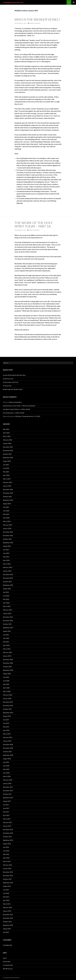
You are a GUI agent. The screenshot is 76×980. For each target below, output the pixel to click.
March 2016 (7, 861)
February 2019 (8, 737)
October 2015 (7, 879)
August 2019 (7, 716)
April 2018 (6, 773)
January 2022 (7, 613)
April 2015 (6, 900)
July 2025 (6, 465)
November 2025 (8, 450)
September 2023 (8, 543)
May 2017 (6, 812)
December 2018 (8, 744)
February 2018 (8, 780)
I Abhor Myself (26, 409)
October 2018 (7, 752)
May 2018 (6, 769)
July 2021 (6, 635)
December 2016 (8, 830)
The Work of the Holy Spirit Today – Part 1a (34, 224)
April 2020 (6, 688)
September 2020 (8, 670)
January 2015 (7, 911)
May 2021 (6, 642)
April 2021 (6, 645)
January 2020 (7, 698)
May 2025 (6, 472)
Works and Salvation (15, 402)
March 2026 (7, 436)
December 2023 (8, 532)
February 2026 (8, 440)
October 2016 (7, 837)
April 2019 (6, 730)
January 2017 (7, 826)
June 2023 (6, 553)
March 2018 (7, 776)
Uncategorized (7, 945)
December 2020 (8, 659)
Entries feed (7, 962)
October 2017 (7, 794)
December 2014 (8, 915)
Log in (5, 958)
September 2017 (8, 798)
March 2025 (7, 479)
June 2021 (6, 638)
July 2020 (6, 677)
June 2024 (6, 511)
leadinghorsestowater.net (13, 2)
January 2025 (7, 486)
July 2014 (6, 932)
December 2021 (8, 617)
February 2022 (8, 610)
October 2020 (7, 667)
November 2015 (8, 876)
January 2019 (7, 741)
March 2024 (7, 521)
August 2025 (7, 461)
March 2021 (7, 649)
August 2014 (7, 929)
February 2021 (8, 652)
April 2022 (6, 603)
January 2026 (7, 443)
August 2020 (7, 674)
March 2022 (7, 606)
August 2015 (7, 886)
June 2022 (6, 596)
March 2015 (7, 904)
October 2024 (7, 497)
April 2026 (6, 433)
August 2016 (7, 844)
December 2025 (8, 447)
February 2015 (8, 907)
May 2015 (6, 897)
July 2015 (6, 890)
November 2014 (8, 918)
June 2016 (6, 851)
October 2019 (7, 709)
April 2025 (6, 475)
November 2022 (8, 578)
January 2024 (7, 528)
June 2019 (6, 723)
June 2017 (6, 808)
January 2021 (7, 656)
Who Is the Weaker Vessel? (37, 19)
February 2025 (8, 482)
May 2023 (6, 557)
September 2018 (8, 755)
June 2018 (6, 766)
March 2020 (7, 691)
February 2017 (8, 822)
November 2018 (8, 748)
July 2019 (6, 720)
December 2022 (8, 574)
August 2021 (7, 631)
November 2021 (8, 621)
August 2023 (7, 546)
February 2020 (8, 695)
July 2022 (6, 592)
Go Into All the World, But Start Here (14, 375)
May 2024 (6, 514)
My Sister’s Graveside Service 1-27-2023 (28, 416)
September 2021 (8, 628)
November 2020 (8, 663)
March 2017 (7, 819)
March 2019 (7, 734)
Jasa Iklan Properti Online (11, 409)
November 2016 (8, 833)
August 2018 (7, 759)
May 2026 (6, 429)
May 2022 (6, 599)
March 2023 (7, 564)
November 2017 (8, 791)
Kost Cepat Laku (8, 413)
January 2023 (7, 571)
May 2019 (6, 727)
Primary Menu (74, 2)
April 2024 (6, 518)
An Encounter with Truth (11, 382)
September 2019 (8, 713)
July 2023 (6, 550)
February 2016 (8, 865)
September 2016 (8, 840)
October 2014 (7, 922)
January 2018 (7, 783)
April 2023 (6, 560)
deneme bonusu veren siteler (12, 406)
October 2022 (7, 582)
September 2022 (8, 585)
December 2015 (8, 872)
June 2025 (6, 468)
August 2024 (7, 504)
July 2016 (6, 847)
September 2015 (8, 883)
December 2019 (8, 702)
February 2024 (8, 525)
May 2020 (6, 684)
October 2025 (7, 454)
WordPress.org (8, 969)
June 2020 (6, 681)
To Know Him (7, 386)
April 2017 (6, 815)
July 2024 (6, 507)
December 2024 (8, 489)
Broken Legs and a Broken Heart (13, 389)
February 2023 (8, 567)
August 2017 (7, 801)
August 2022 (7, 589)
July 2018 (6, 762)
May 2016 (6, 854)
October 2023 (7, 539)
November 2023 (8, 536)
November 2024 (8, 493)
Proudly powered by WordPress (11, 978)
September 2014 (8, 925)
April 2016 (6, 858)
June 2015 (6, 893)
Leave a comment (35, 23)
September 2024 (8, 500)
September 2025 (8, 458)
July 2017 (6, 805)
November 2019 (8, 706)
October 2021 (7, 624)
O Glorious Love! (8, 379)
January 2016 (7, 868)
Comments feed (8, 965)
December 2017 (8, 787)
